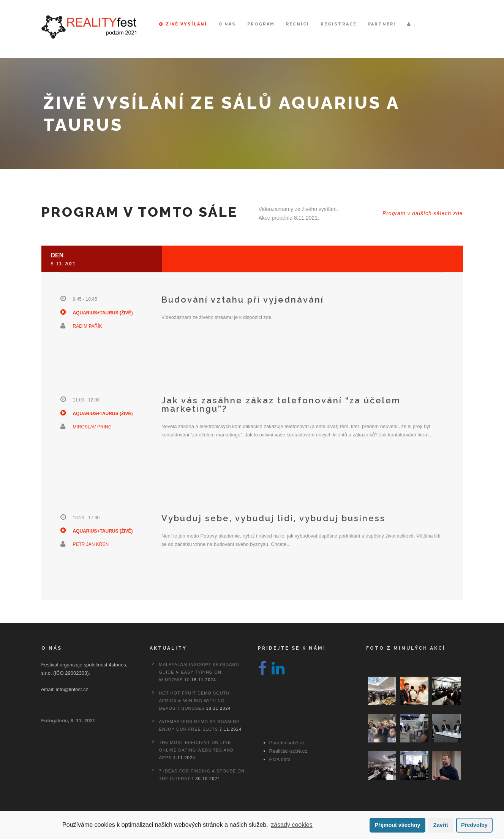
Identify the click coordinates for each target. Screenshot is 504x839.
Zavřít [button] (441, 825)
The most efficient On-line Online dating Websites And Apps (196, 750)
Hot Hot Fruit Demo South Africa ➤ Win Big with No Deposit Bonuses (194, 701)
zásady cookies (291, 825)
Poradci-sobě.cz (287, 743)
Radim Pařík (88, 326)
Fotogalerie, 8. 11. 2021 (68, 721)
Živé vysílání (183, 24)
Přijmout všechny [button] (397, 825)
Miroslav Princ (92, 427)
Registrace (339, 24)
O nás (227, 24)
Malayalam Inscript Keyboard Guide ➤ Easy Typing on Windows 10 (199, 672)
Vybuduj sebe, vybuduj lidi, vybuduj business (273, 518)
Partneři (382, 24)
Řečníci (298, 24)
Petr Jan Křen (91, 544)
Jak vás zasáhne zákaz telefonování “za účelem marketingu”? (281, 404)
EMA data (280, 759)
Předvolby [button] (474, 825)
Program (261, 24)
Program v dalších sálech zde (423, 213)
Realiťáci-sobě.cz (288, 751)
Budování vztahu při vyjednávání (243, 300)
